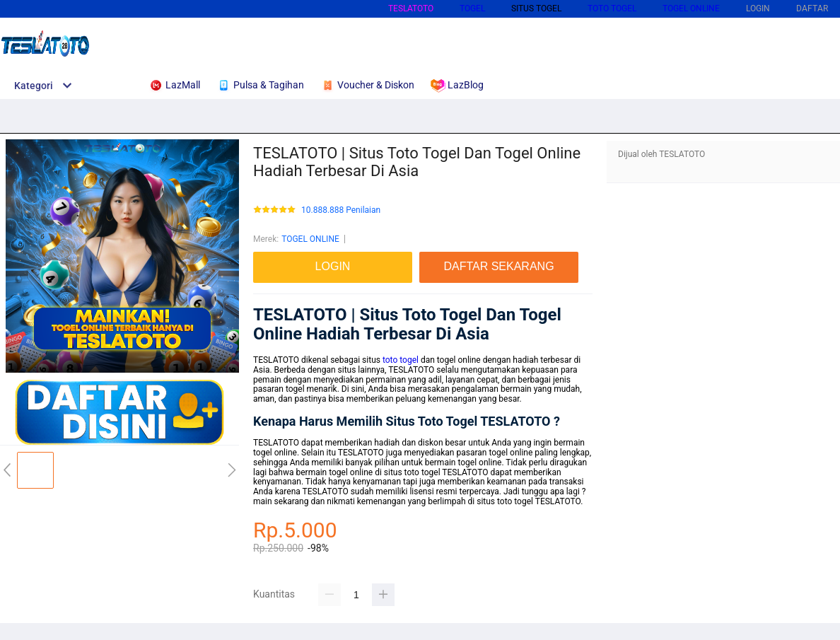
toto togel (401, 360)
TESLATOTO (411, 8)
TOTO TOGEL (612, 8)
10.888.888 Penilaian (341, 210)
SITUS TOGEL (536, 8)
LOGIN (758, 8)
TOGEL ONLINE (691, 8)
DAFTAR (812, 8)
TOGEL (472, 8)
